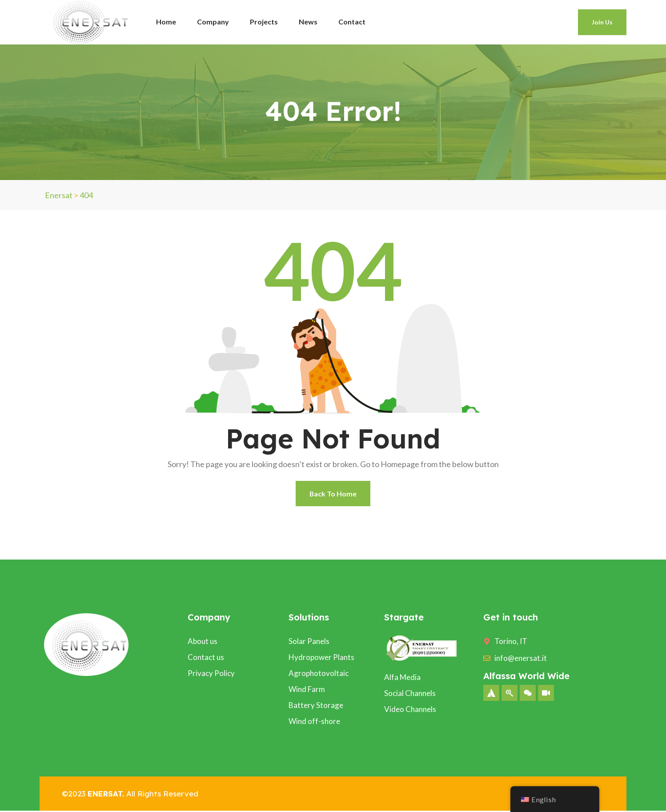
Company (213, 22)
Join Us (602, 22)
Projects (264, 22)
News (308, 22)
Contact (352, 22)
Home (166, 22)
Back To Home (333, 494)
